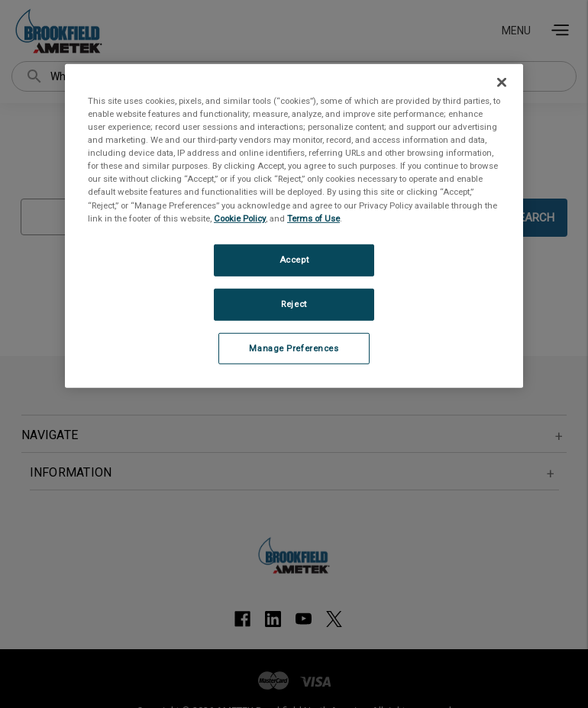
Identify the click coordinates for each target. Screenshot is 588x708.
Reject (294, 303)
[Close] (502, 82)
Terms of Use (313, 218)
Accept (294, 260)
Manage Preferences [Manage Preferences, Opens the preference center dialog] (294, 348)
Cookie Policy (240, 218)
